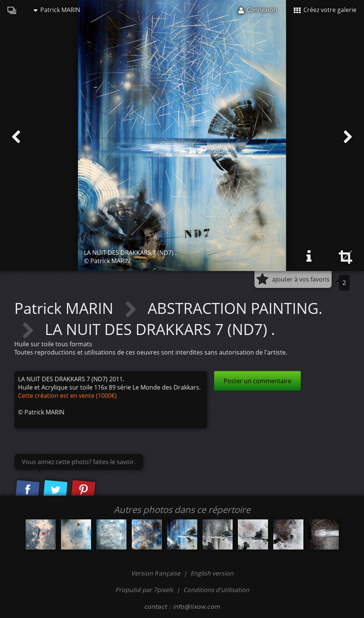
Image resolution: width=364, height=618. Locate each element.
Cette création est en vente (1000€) (67, 396)
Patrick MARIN (57, 10)
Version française (156, 573)
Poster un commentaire (257, 381)
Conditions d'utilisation (216, 590)
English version (212, 573)
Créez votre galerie (325, 10)
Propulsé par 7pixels (144, 590)
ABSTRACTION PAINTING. (235, 308)
